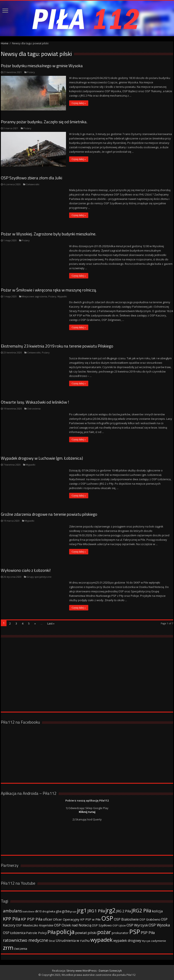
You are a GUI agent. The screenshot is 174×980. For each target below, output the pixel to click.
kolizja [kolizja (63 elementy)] (157, 911)
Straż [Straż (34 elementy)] (52, 941)
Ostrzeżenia (34, 409)
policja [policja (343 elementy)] (65, 932)
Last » (51, 623)
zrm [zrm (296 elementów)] (8, 947)
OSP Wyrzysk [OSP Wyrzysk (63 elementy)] (137, 925)
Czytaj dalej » (79, 103)
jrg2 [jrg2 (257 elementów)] (110, 910)
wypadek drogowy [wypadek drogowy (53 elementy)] (127, 941)
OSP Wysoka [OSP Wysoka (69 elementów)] (159, 925)
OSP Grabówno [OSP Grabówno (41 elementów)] (150, 919)
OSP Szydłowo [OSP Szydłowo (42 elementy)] (102, 925)
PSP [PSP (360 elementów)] (135, 932)
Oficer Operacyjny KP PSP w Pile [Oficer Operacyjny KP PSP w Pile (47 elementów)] (77, 919)
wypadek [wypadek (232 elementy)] (101, 940)
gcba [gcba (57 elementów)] (66, 911)
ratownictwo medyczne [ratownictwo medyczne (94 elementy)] (26, 940)
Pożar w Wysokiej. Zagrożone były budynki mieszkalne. (49, 234)
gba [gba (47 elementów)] (59, 911)
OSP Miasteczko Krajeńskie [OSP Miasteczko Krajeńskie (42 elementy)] (35, 925)
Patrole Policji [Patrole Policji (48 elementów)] (36, 933)
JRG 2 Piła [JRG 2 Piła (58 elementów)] (123, 911)
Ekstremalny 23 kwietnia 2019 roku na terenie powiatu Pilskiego (57, 346)
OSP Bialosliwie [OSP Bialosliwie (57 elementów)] (126, 919)
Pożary (31, 72)
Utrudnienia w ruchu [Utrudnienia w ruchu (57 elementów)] (73, 941)
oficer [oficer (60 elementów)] (48, 919)
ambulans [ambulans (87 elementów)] (12, 911)
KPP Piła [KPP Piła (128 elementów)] (12, 919)
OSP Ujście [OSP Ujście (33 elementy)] (119, 926)
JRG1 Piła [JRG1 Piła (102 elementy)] (96, 911)
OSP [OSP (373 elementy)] (107, 918)
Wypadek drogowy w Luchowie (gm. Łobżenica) (42, 458)
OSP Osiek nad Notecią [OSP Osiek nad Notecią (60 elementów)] (73, 925)
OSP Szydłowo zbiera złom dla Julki (32, 178)
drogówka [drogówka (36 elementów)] (49, 911)
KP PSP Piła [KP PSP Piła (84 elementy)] (32, 919)
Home (5, 43)
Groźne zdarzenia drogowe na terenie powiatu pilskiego (49, 514)
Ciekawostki (33, 184)
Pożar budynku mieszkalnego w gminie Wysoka (42, 66)
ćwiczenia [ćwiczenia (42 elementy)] (21, 949)
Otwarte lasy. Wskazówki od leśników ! (35, 402)
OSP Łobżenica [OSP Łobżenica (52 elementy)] (14, 933)
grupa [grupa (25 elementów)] (73, 912)
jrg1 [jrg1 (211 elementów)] (82, 910)
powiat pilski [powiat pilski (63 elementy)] (86, 933)
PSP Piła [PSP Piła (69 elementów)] (148, 933)
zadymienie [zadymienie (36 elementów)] (159, 941)
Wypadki (62, 296)
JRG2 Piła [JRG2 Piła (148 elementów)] (141, 911)
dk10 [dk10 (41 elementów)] (38, 911)
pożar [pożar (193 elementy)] (104, 932)
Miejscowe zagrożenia (34, 296)
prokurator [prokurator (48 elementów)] (120, 933)
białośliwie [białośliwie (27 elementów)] (28, 911)
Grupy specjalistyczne (39, 577)
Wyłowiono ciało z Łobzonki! (26, 570)
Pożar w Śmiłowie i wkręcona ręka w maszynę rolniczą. (49, 290)
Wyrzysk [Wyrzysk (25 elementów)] (146, 941)
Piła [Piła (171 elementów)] (52, 932)
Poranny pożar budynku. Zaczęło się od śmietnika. (44, 122)
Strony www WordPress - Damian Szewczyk (94, 971)
